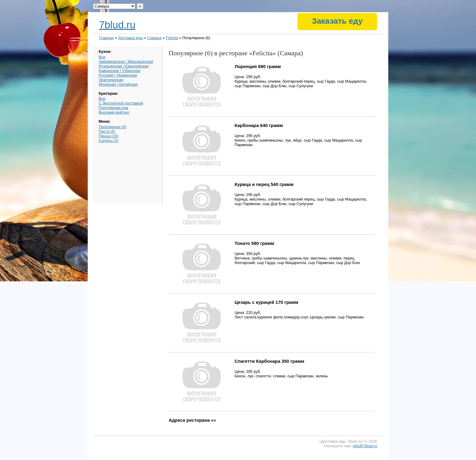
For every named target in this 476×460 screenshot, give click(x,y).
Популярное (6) (112, 127)
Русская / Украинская (118, 75)
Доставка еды (131, 38)
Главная (106, 38)
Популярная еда (113, 108)
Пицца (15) (108, 136)
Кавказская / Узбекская (119, 71)
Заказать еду (337, 21)
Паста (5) (107, 131)
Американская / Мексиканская (126, 62)
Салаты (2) (109, 141)
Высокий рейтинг (114, 112)
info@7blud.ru (365, 446)
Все (102, 57)
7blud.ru (117, 25)
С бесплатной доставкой (121, 103)
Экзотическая (111, 80)
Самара (154, 38)
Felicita (172, 38)
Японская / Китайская (118, 84)
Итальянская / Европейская (124, 66)
